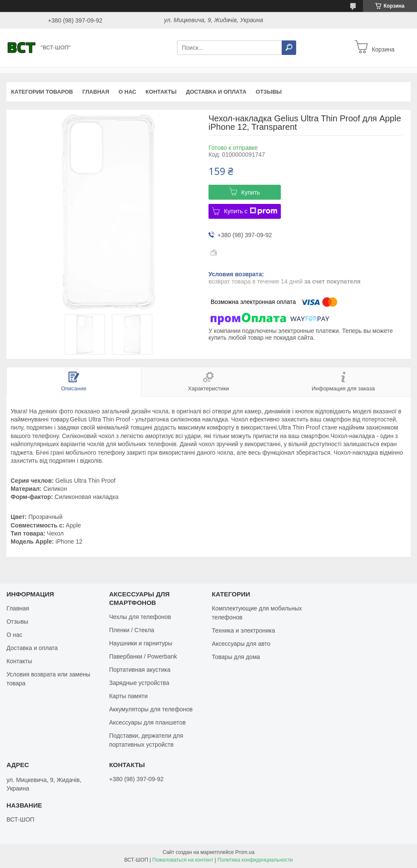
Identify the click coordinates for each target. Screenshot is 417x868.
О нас (128, 92)
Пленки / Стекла (131, 630)
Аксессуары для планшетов (147, 722)
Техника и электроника (243, 630)
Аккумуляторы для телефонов (151, 709)
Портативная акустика (140, 670)
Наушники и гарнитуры (140, 643)
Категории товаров (42, 92)
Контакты (161, 92)
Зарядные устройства (139, 683)
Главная (96, 92)
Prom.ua (245, 852)
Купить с (250, 211)
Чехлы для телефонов (140, 617)
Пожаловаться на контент (183, 860)
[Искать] (289, 48)
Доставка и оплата (216, 92)
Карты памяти (128, 696)
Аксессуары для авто (241, 644)
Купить (251, 192)
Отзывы (269, 92)
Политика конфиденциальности (255, 860)
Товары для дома (236, 657)
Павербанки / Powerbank (143, 656)
